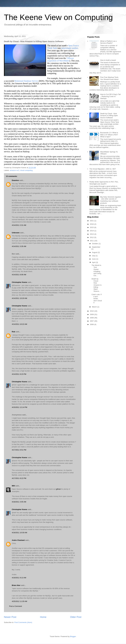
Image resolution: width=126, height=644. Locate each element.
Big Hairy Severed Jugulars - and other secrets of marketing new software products (111, 200)
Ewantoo (15, 180)
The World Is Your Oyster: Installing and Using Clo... (96, 270)
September (96, 247)
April (94, 262)
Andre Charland (18, 540)
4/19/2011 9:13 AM (19, 578)
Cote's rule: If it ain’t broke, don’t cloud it (97, 299)
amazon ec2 (15, 170)
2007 (92, 321)
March (95, 307)
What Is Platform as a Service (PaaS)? (108, 42)
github (58, 489)
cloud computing (26, 170)
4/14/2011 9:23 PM (19, 374)
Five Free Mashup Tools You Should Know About (109, 78)
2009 (92, 314)
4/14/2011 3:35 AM (19, 246)
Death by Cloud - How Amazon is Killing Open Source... (96, 285)
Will (13, 486)
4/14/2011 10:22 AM (19, 324)
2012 (92, 237)
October (95, 244)
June (94, 259)
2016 (92, 224)
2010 (92, 311)
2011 (92, 241)
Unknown (16, 233)
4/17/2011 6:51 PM (19, 450)
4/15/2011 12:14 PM (19, 407)
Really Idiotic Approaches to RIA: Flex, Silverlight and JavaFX (104, 183)
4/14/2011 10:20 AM (19, 298)
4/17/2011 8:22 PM (19, 478)
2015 (92, 227)
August (95, 252)
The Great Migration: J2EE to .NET (103, 169)
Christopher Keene (19, 282)
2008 (92, 318)
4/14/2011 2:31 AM (19, 225)
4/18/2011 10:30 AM (19, 533)
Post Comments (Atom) (23, 622)
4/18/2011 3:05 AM (19, 502)
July (94, 256)
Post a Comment (16, 606)
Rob (13, 332)
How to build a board (108, 60)
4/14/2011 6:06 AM (19, 275)
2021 (92, 221)
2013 (92, 234)
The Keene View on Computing (58, 17)
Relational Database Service (26, 81)
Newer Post (10, 617)
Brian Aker (16, 585)
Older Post (76, 617)
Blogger (73, 636)
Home (43, 617)
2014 (92, 231)
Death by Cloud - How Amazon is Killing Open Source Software (109, 116)
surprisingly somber (70, 48)
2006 (92, 324)
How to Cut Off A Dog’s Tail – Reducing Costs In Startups (110, 96)
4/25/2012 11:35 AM (19, 601)
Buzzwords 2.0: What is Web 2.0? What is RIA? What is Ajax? (109, 135)
